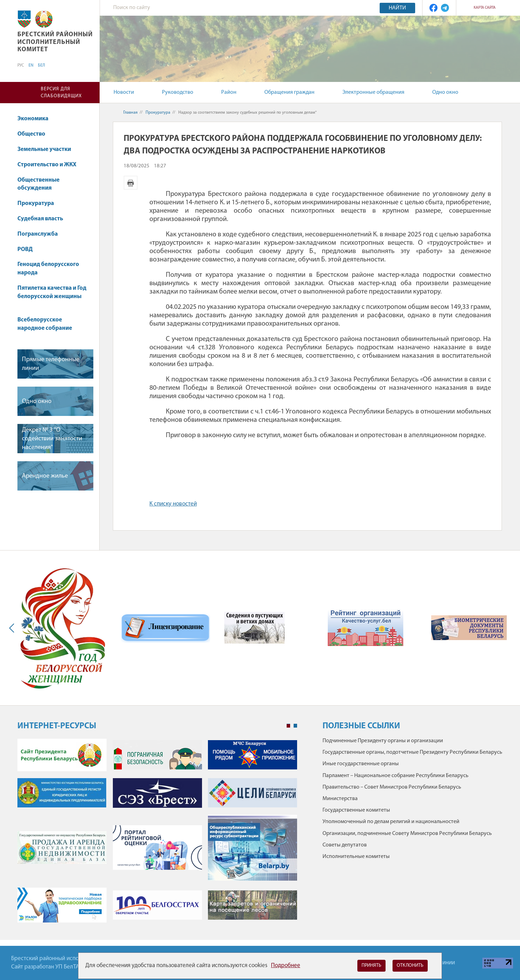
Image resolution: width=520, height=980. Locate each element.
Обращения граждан (289, 92)
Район (229, 92)
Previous (13, 628)
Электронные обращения (373, 92)
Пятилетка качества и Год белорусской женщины (52, 296)
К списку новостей (173, 504)
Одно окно (445, 92)
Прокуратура (39, 203)
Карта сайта (485, 8)
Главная (130, 113)
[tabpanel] (157, 834)
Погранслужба (38, 234)
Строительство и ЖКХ (50, 165)
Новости (124, 92)
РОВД (28, 249)
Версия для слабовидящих (61, 93)
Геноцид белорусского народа (48, 269)
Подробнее (286, 966)
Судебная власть (40, 219)
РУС (21, 66)
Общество (35, 134)
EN (31, 66)
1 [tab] (288, 726)
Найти (397, 8)
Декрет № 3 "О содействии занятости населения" (52, 439)
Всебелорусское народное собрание (45, 324)
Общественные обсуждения (38, 184)
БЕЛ (41, 66)
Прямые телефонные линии (51, 364)
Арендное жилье (45, 476)
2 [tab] (295, 726)
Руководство (178, 92)
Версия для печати (131, 183)
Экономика (36, 119)
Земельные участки (48, 149)
